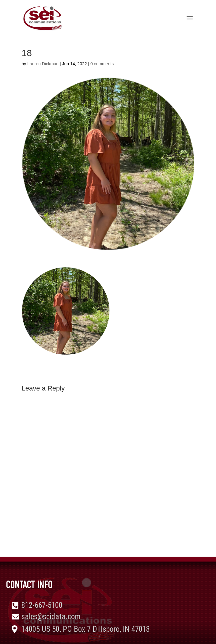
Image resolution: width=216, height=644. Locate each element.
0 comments (102, 64)
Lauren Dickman (43, 64)
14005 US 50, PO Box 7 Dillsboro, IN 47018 (86, 629)
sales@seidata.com (51, 617)
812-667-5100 (42, 605)
